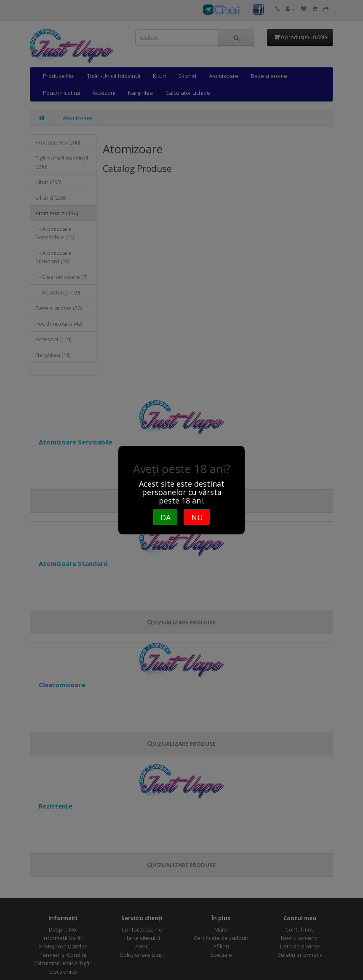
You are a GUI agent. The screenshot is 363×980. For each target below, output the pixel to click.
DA (165, 517)
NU (197, 517)
